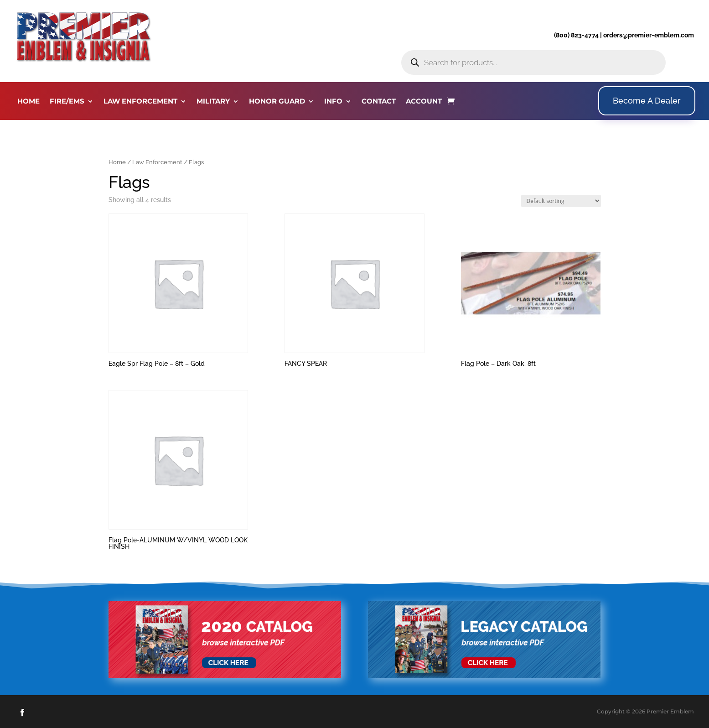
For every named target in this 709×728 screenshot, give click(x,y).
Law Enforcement (157, 162)
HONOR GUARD (277, 102)
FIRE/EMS (67, 102)
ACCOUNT (424, 102)
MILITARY (213, 102)
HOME (28, 102)
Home (117, 162)
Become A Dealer (647, 101)
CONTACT (379, 102)
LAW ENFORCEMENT (140, 102)
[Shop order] (561, 201)
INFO (333, 102)
